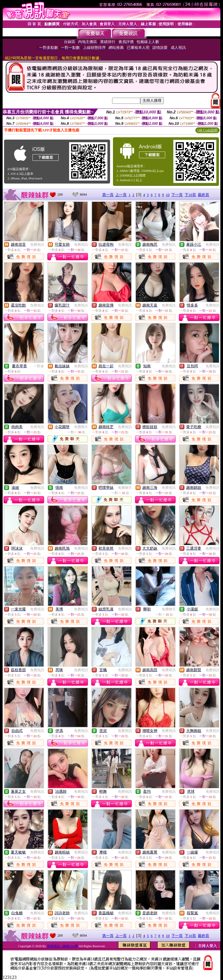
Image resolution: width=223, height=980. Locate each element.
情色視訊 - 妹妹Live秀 (62, 946)
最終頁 (203, 195)
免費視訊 (37, 245)
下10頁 (190, 195)
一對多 (39, 366)
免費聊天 (81, 427)
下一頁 (177, 195)
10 (168, 195)
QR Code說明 (207, 130)
